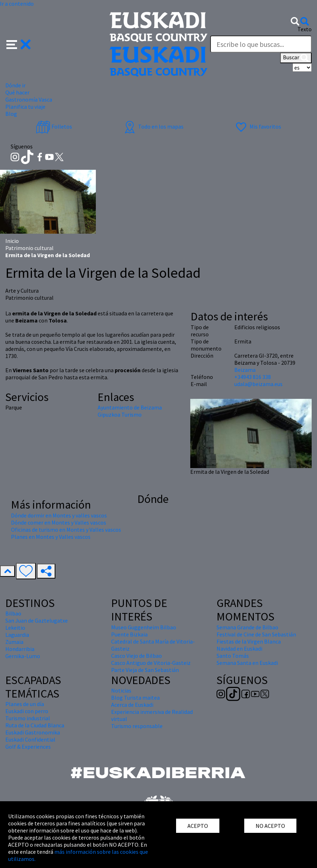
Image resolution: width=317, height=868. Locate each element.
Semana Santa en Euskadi (247, 663)
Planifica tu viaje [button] (25, 107)
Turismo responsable (137, 726)
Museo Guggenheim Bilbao (144, 627)
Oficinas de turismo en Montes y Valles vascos (66, 530)
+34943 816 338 (253, 377)
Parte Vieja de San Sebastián (145, 670)
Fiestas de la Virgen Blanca (249, 641)
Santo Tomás (233, 656)
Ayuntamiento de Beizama (130, 407)
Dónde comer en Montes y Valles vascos (59, 522)
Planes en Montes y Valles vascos (51, 537)
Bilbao (13, 613)
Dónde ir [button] (15, 85)
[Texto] (261, 44)
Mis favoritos (258, 126)
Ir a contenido (17, 4)
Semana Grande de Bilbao (247, 627)
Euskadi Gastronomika (33, 732)
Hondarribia (20, 649)
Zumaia (14, 642)
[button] (19, 44)
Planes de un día (25, 704)
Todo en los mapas (153, 126)
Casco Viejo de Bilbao (136, 656)
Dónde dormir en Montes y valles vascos (59, 515)
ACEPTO (198, 826)
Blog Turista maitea (135, 698)
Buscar (296, 58)
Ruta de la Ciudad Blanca (35, 725)
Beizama (245, 370)
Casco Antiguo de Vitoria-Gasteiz (151, 663)
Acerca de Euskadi (132, 705)
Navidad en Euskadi (239, 649)
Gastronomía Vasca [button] (29, 99)
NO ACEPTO (270, 826)
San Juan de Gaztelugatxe (37, 620)
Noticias (121, 690)
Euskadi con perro (27, 711)
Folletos (54, 126)
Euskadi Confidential (30, 739)
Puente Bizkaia (129, 634)
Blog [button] (11, 114)
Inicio (12, 241)
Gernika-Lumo (23, 656)
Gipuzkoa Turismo (120, 414)
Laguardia (17, 635)
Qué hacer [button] (17, 92)
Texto (305, 29)
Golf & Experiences (28, 747)
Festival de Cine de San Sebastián (256, 634)
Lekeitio (15, 628)
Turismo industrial (28, 718)
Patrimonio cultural (29, 248)
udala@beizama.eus (258, 384)
